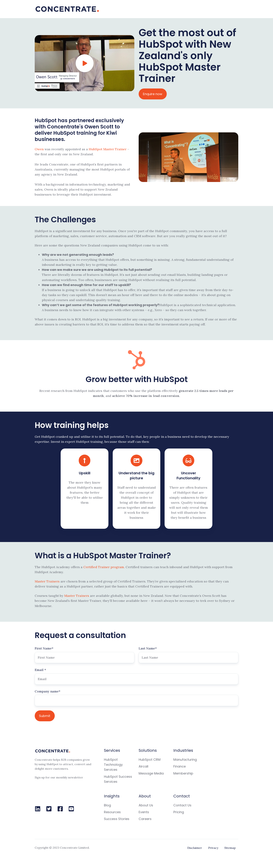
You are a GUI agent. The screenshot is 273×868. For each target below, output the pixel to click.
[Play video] (85, 63)
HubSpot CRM (150, 760)
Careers (145, 819)
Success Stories (117, 819)
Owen (40, 149)
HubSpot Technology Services (113, 765)
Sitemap (230, 848)
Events (144, 812)
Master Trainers (47, 581)
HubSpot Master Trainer (108, 149)
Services (112, 750)
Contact (182, 796)
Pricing (179, 812)
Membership (183, 773)
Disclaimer (195, 848)
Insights (112, 796)
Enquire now (153, 94)
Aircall (143, 766)
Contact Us (182, 805)
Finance (180, 766)
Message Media (151, 773)
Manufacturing (185, 760)
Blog (107, 805)
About (145, 796)
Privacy (213, 848)
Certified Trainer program (104, 567)
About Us (146, 805)
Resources (112, 812)
